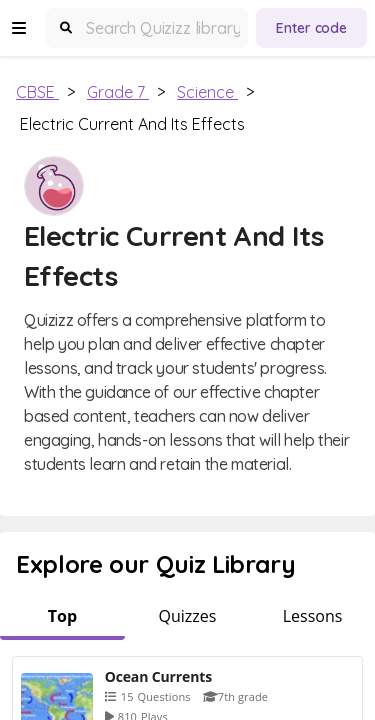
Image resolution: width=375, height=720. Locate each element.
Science (207, 92)
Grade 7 (118, 92)
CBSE (37, 92)
